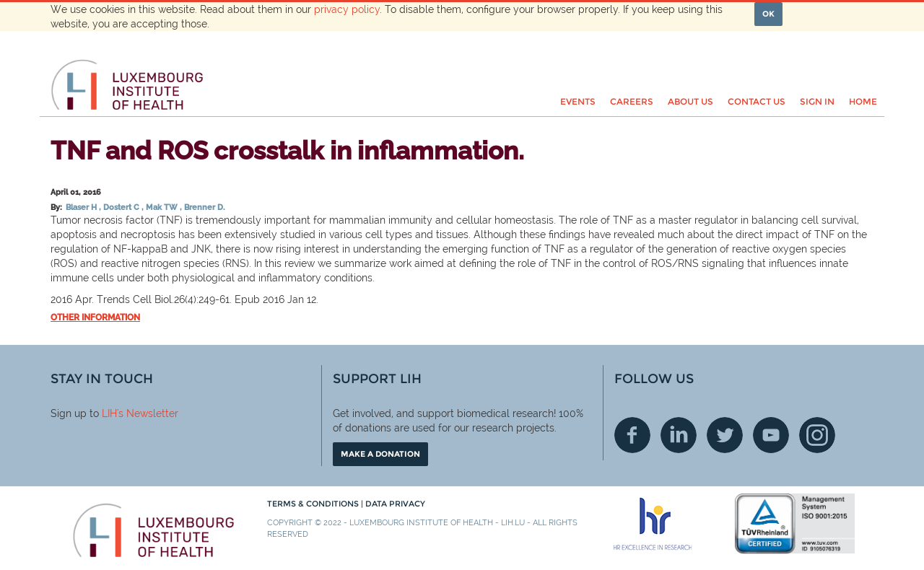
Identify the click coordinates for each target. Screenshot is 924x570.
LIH (109, 413)
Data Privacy (395, 504)
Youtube (771, 435)
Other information (95, 317)
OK (768, 14)
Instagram (817, 435)
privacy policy (347, 9)
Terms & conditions (314, 504)
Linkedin (679, 435)
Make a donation (380, 454)
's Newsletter (148, 413)
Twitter (725, 435)
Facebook (632, 435)
